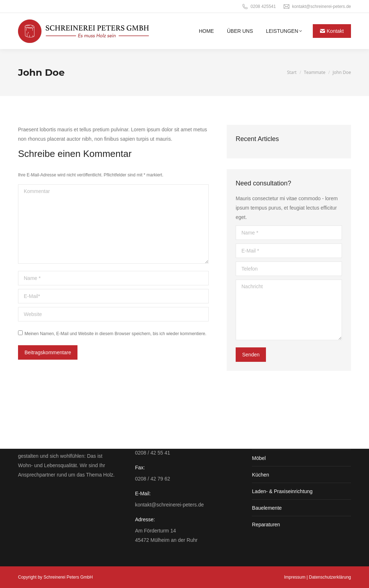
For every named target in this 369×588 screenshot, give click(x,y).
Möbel (259, 458)
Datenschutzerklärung (330, 577)
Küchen (260, 475)
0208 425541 (259, 6)
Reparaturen (266, 525)
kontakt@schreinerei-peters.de (317, 6)
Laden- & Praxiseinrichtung (282, 491)
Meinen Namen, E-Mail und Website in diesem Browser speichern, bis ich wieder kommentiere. (115, 334)
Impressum (295, 577)
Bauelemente (267, 508)
